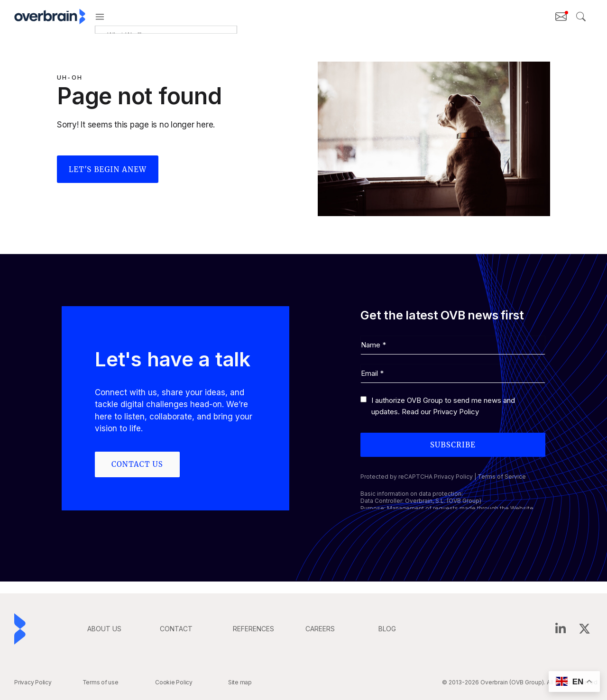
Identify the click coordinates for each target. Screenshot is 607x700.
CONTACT (176, 629)
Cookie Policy (174, 682)
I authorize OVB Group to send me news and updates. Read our (443, 406)
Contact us (137, 464)
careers (320, 629)
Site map (240, 682)
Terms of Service (502, 477)
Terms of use (101, 682)
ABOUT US (104, 629)
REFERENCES (253, 629)
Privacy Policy (456, 412)
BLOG (387, 629)
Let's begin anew (108, 169)
